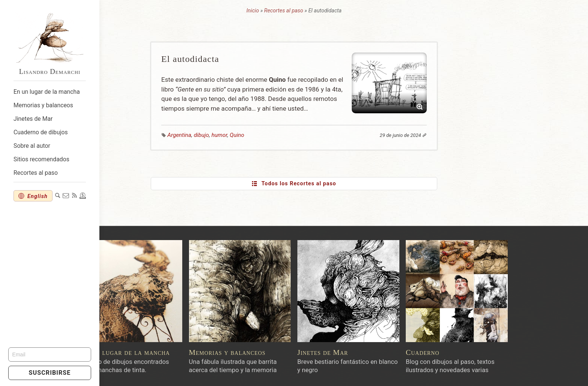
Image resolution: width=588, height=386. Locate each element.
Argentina (230, 135)
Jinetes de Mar (33, 119)
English (39, 196)
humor (270, 135)
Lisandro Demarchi (50, 71)
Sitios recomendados (41, 159)
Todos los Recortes (345, 184)
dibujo (253, 135)
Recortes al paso (36, 173)
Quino (288, 135)
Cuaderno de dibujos (41, 132)
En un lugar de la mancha (47, 92)
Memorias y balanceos (43, 105)
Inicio (303, 11)
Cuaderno (473, 352)
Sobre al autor (32, 146)
